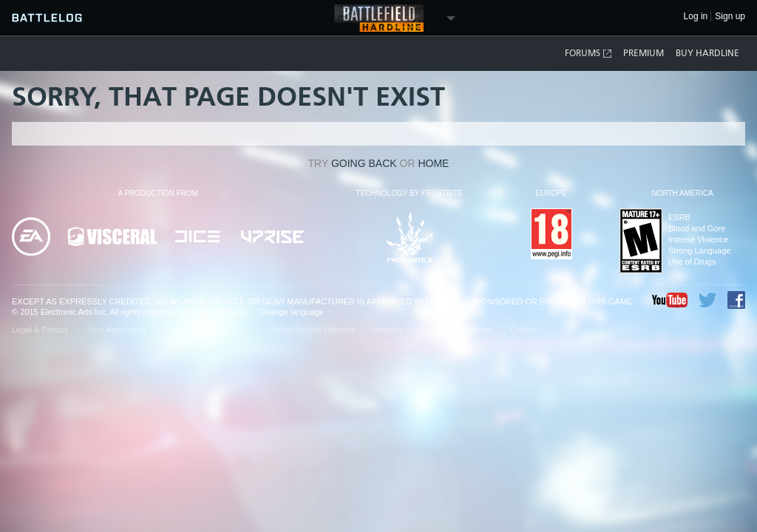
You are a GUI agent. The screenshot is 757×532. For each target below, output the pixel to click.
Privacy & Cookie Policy (208, 330)
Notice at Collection (456, 330)
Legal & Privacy (40, 330)
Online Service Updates (312, 330)
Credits (523, 330)
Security (388, 330)
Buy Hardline (707, 53)
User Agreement (116, 330)
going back (364, 163)
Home (433, 163)
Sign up (730, 17)
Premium (644, 53)
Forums (589, 54)
